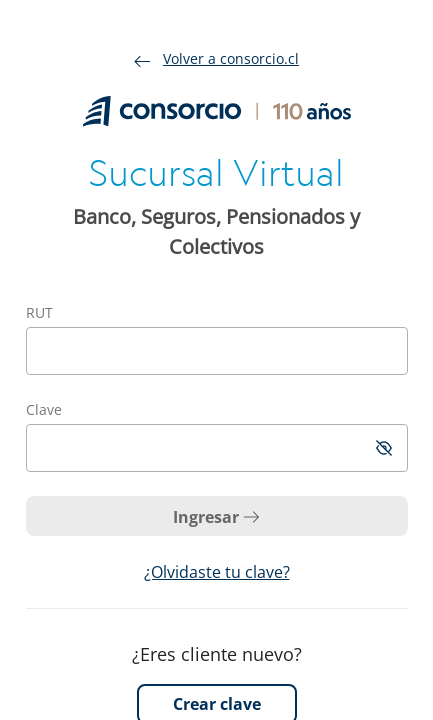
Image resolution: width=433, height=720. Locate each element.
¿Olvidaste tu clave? (217, 572)
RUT (39, 312)
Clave (44, 409)
